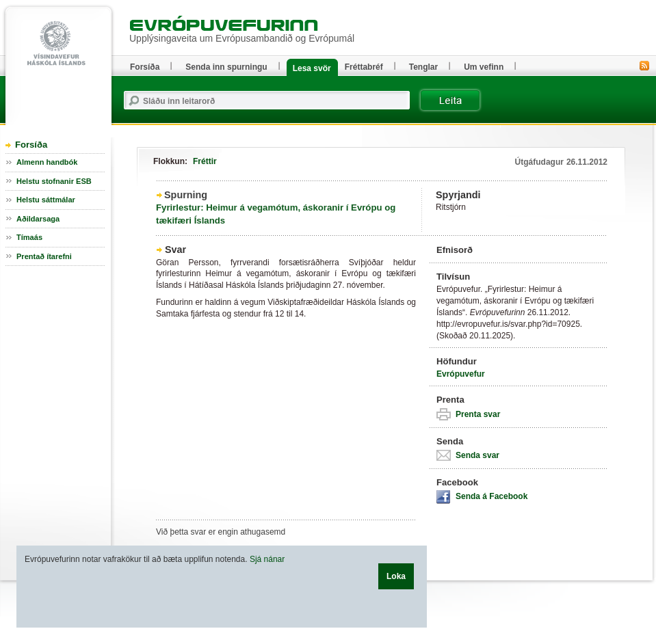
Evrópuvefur (461, 374)
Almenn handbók (47, 162)
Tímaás (29, 237)
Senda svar (477, 455)
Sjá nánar (267, 559)
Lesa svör (312, 68)
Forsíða (31, 145)
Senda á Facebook (491, 496)
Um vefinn (484, 67)
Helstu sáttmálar (46, 200)
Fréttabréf (364, 67)
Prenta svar (478, 414)
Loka (396, 576)
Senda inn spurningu (226, 67)
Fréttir (205, 161)
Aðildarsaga (38, 219)
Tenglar (423, 67)
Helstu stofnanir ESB (54, 181)
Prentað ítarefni (44, 256)
